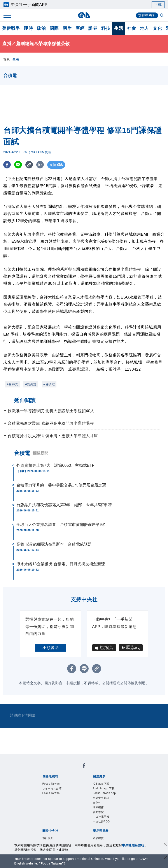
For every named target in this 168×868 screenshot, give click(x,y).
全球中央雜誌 (101, 798)
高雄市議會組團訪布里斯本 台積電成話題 (54, 544)
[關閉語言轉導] (165, 858)
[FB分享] (7, 165)
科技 (106, 28)
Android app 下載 (104, 788)
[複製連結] (29, 165)
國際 (54, 28)
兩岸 (67, 28)
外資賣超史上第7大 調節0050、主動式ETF (55, 465)
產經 (80, 28)
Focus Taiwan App (104, 793)
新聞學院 (98, 812)
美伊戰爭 (11, 28)
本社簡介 (48, 838)
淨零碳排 (98, 807)
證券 (93, 28)
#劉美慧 (31, 384)
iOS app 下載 (101, 784)
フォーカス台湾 (52, 788)
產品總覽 (98, 838)
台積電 (22, 453)
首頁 (6, 59)
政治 (41, 28)
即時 (28, 28)
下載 (158, 4)
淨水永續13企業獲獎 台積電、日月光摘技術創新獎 (61, 564)
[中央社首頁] (84, 15)
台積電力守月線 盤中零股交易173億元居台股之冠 (61, 485)
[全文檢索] (162, 16)
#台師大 (12, 384)
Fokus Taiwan (51, 793)
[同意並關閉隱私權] (165, 845)
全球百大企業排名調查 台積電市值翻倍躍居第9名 (61, 525)
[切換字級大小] (41, 165)
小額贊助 (51, 648)
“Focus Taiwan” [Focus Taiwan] (52, 863)
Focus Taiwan (51, 784)
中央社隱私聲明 (133, 845)
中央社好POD (101, 822)
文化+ (96, 803)
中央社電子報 (101, 817)
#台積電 (49, 384)
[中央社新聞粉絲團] (84, 766)
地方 (144, 28)
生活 (119, 28)
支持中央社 (147, 15)
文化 (157, 28)
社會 (132, 28)
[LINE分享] (18, 165)
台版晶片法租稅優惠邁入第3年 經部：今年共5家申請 (64, 505)
